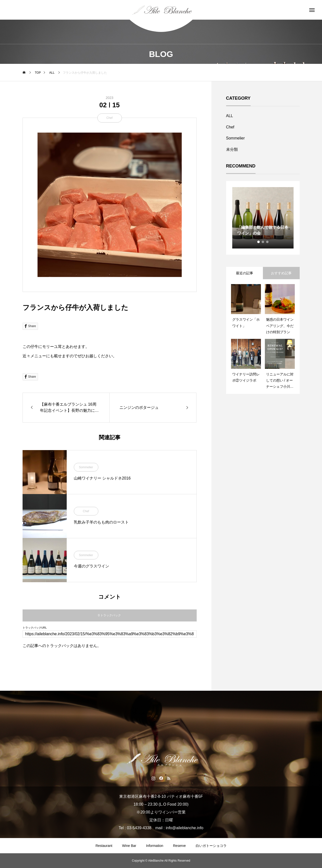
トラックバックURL (35, 628)
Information (155, 846)
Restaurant (104, 846)
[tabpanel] (263, 218)
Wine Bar (129, 846)
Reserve (179, 846)
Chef (109, 118)
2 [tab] (263, 242)
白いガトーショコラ (211, 846)
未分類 (232, 149)
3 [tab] (268, 242)
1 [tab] (259, 242)
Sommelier (86, 467)
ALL (230, 116)
